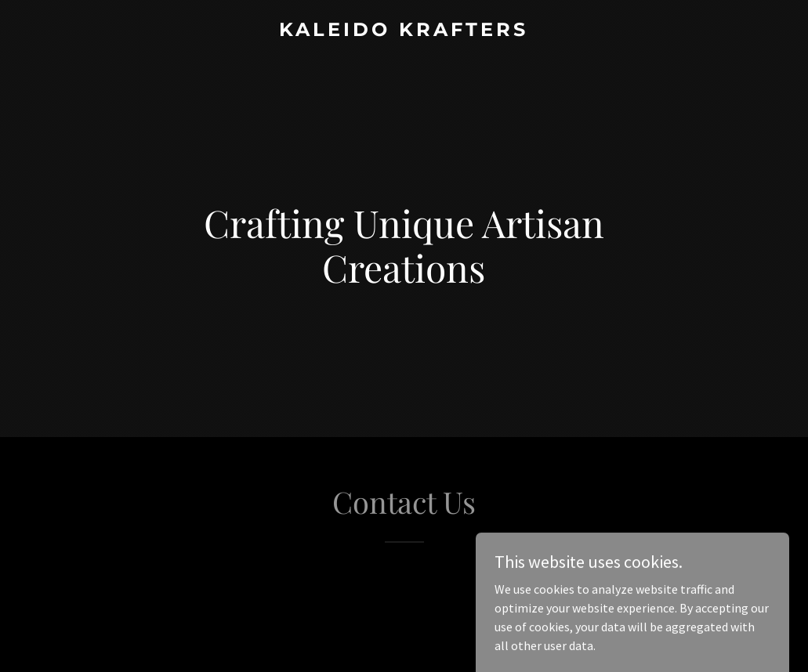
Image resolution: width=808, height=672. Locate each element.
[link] (404, 31)
